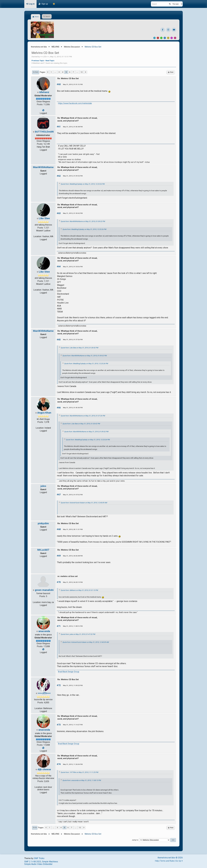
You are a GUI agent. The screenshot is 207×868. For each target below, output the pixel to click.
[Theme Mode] (54, 4)
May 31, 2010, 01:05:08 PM (73, 127)
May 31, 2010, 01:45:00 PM (73, 408)
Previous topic (38, 61)
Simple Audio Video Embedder (38, 864)
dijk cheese (44, 769)
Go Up (35, 828)
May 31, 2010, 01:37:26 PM (73, 340)
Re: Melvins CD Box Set (68, 79)
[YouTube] (174, 30)
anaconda (44, 631)
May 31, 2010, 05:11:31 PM (73, 529)
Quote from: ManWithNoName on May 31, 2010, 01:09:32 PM (83, 221)
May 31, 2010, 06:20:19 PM (73, 582)
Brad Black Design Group (69, 672)
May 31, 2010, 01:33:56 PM (73, 267)
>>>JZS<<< (44, 693)
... (55, 72)
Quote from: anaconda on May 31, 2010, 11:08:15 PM (82, 780)
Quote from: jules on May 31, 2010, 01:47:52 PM (78, 634)
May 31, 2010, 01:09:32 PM (73, 176)
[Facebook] (163, 30)
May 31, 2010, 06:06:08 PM (73, 556)
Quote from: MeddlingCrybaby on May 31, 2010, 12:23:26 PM (83, 184)
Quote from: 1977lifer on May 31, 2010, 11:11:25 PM (79, 772)
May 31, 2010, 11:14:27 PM (73, 725)
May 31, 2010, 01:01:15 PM (73, 84)
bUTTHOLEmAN (44, 132)
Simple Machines (50, 862)
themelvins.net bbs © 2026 (170, 858)
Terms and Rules (167, 861)
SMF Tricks (39, 858)
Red (158, 38)
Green (161, 38)
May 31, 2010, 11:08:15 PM (73, 626)
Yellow (168, 38)
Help (157, 861)
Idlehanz (44, 92)
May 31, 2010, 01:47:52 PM (73, 495)
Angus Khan (44, 413)
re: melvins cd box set (68, 576)
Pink (175, 38)
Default (154, 38)
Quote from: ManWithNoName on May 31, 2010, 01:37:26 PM (83, 416)
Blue (165, 38)
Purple (172, 38)
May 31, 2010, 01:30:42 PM (73, 213)
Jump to (135, 840)
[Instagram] (168, 30)
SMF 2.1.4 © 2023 (33, 862)
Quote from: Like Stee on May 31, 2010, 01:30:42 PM (79, 348)
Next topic (50, 61)
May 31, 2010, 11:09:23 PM (73, 685)
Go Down (36, 72)
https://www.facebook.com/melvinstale (75, 103)
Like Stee (44, 218)
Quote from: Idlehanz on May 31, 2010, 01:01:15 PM (79, 590)
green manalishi (44, 590)
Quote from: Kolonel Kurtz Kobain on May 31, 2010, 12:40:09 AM (84, 503)
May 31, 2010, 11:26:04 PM (73, 764)
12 (82, 72)
